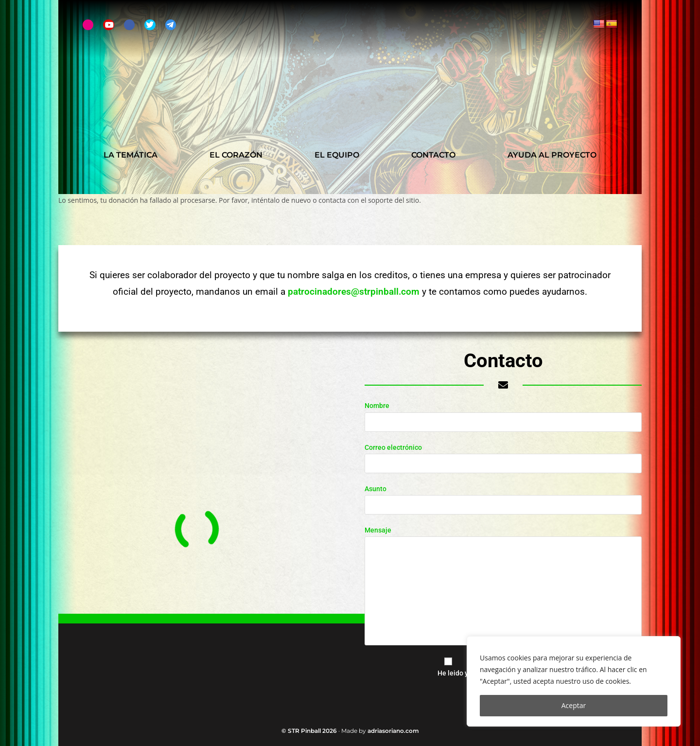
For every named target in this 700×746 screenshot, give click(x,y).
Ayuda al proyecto (552, 155)
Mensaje (503, 560)
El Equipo (337, 155)
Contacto (433, 155)
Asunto (503, 497)
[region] (574, 681)
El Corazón (236, 155)
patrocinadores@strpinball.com (354, 292)
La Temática (131, 155)
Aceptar (574, 705)
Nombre (503, 413)
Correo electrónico (503, 455)
